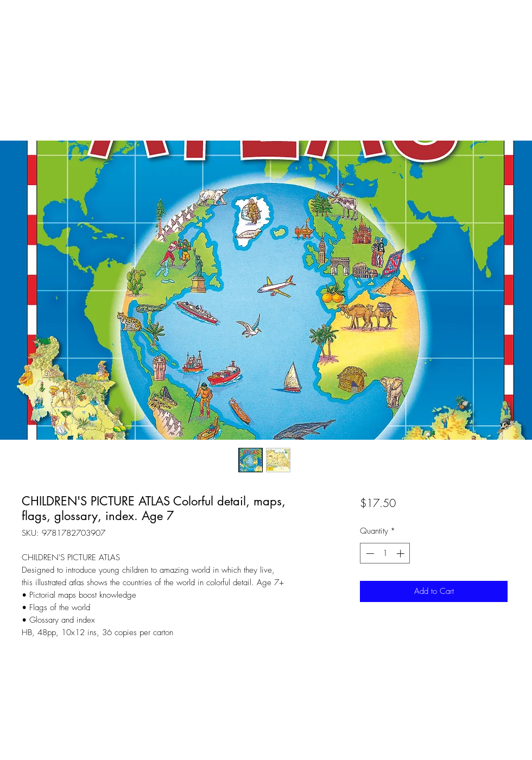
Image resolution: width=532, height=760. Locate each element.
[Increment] (401, 553)
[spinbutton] (385, 553)
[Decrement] (369, 553)
